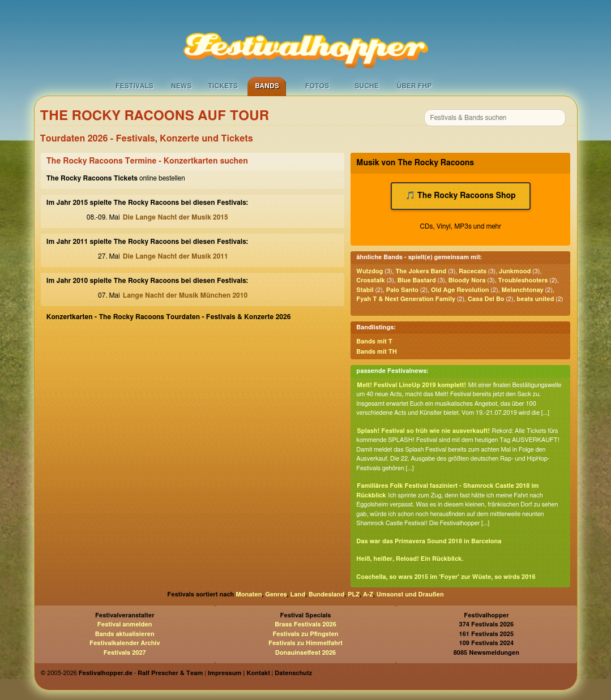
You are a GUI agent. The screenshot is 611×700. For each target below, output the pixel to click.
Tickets (223, 86)
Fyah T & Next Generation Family (406, 299)
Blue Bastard (417, 280)
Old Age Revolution (460, 290)
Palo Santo (402, 290)
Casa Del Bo (486, 299)
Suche (367, 86)
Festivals (134, 86)
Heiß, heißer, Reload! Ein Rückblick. (410, 559)
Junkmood (515, 271)
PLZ (354, 594)
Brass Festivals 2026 (305, 624)
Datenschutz (293, 673)
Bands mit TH (377, 352)
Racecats (473, 271)
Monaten (249, 594)
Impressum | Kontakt (239, 673)
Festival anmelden (125, 624)
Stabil (365, 290)
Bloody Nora (467, 280)
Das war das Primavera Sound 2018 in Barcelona (429, 541)
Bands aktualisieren (125, 634)
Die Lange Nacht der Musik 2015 (176, 217)
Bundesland (326, 594)
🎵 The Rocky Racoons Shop (461, 196)
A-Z (368, 594)
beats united (535, 299)
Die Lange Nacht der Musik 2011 (176, 256)
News (181, 86)
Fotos (317, 86)
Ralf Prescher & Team (170, 673)
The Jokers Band (421, 271)
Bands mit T (374, 342)
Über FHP (415, 86)
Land (298, 594)
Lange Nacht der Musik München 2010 (185, 295)
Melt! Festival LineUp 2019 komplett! (411, 385)
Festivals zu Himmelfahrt (305, 643)
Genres (276, 594)
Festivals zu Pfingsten (305, 634)
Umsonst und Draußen (410, 594)
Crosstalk (370, 280)
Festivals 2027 (125, 653)
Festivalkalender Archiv (125, 643)
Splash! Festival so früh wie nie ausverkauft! (423, 431)
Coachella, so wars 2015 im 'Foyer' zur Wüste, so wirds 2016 (446, 577)
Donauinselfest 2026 (305, 653)
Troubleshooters (523, 280)
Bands (267, 86)
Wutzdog (369, 271)
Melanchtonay (522, 290)
